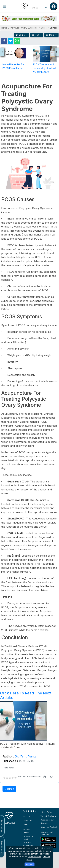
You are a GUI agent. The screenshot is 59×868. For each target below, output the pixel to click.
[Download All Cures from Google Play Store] (49, 839)
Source (9, 789)
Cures (44, 28)
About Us (27, 817)
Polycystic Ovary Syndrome (24, 28)
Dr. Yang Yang (25, 756)
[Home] (24, 6)
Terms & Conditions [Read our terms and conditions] (48, 816)
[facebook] (4, 41)
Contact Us (27, 820)
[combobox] (36, 8)
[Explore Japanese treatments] (29, 843)
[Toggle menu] (9, 6)
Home (4, 28)
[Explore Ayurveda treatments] (29, 830)
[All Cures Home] (12, 817)
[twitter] (11, 41)
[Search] (46, 8)
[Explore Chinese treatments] (29, 833)
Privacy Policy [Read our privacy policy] (46, 812)
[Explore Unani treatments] (29, 839)
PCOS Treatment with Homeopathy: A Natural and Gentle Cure (44, 68)
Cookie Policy (34, 857)
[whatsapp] (17, 41)
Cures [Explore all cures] (25, 824)
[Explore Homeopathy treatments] (29, 836)
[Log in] (54, 6)
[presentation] (2, 52)
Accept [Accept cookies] (29, 864)
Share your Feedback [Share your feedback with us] (49, 827)
